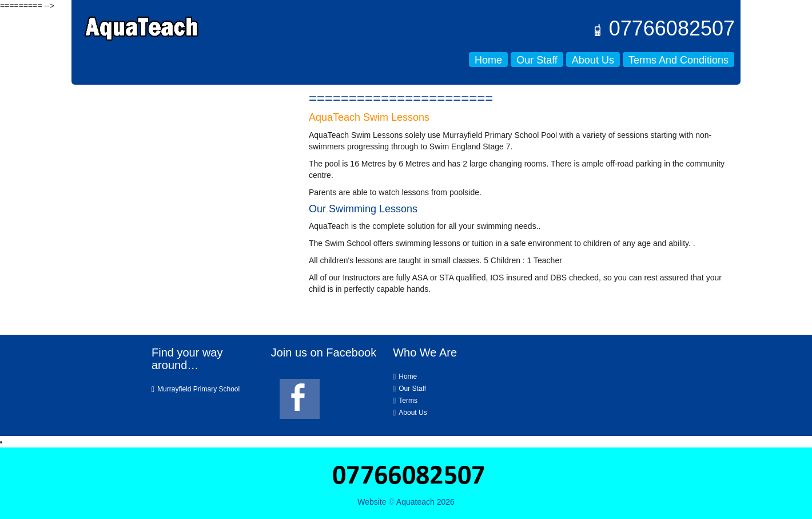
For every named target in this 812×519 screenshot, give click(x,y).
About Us (593, 60)
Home (488, 60)
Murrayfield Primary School (198, 389)
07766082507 (663, 28)
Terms (408, 401)
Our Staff (537, 60)
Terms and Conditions (678, 60)
